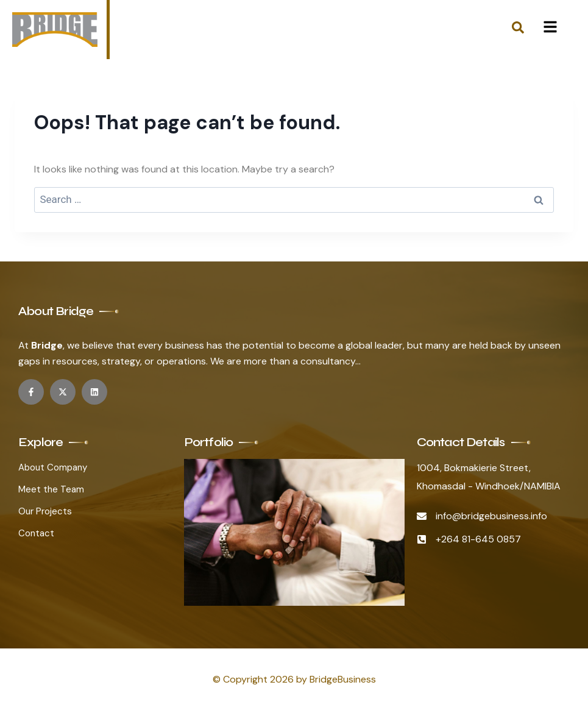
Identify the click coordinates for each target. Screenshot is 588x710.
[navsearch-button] (518, 30)
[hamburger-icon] (550, 30)
